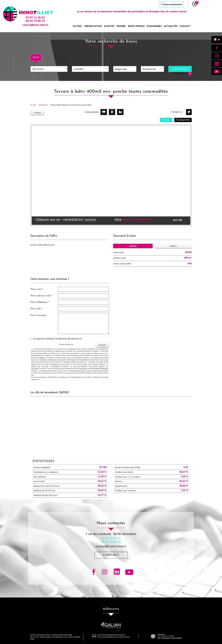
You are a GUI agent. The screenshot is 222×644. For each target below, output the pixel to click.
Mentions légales (45, 637)
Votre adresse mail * (41, 296)
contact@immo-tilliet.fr (111, 546)
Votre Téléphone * (40, 302)
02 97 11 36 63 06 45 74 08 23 (111, 540)
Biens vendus (136, 26)
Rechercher (180, 69)
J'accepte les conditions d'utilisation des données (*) (57, 339)
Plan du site (34, 637)
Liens (66, 637)
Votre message (38, 315)
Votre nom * (37, 289)
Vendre (121, 26)
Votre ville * (36, 309)
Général (133, 246)
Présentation (93, 26)
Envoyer (102, 345)
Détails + (174, 246)
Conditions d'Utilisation (92, 377)
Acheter (109, 26)
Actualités (171, 26)
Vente (36, 57)
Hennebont (43, 105)
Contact (185, 26)
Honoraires (154, 26)
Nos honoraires (57, 637)
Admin (71, 637)
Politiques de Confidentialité (70, 377)
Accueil (78, 26)
